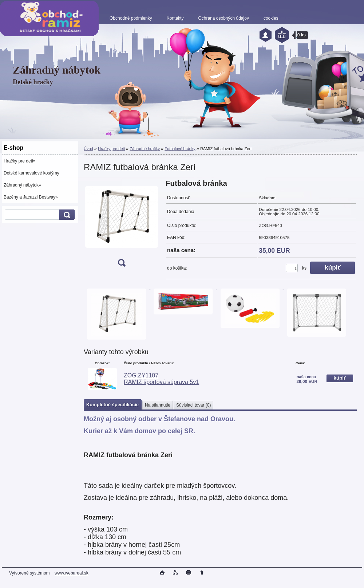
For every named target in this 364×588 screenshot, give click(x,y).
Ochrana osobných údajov (223, 18)
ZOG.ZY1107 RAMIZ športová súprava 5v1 (161, 379)
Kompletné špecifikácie (112, 405)
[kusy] (292, 268)
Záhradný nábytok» (22, 185)
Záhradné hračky (145, 149)
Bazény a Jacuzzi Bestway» (31, 197)
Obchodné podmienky (131, 18)
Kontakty (175, 18)
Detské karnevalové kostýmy (31, 173)
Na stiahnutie (158, 405)
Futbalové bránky (180, 149)
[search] (66, 215)
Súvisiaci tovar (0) (193, 405)
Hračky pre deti (111, 149)
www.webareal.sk (72, 573)
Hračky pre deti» (19, 161)
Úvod (88, 149)
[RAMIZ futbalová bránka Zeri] (122, 225)
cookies (271, 18)
